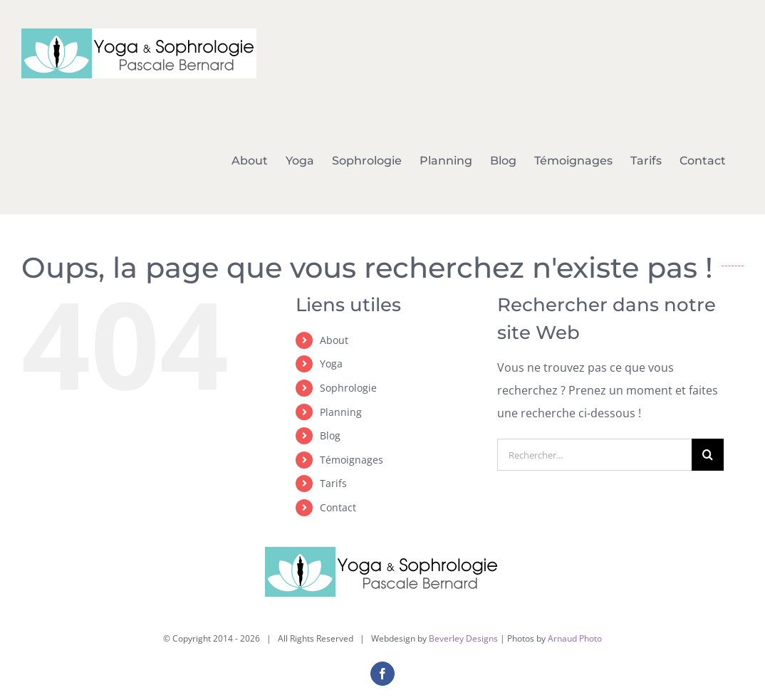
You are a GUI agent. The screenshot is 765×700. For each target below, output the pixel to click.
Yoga (331, 364)
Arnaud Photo (575, 638)
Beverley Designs (463, 638)
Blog (330, 435)
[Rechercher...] (594, 455)
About (334, 340)
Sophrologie (348, 388)
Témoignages (352, 460)
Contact (338, 507)
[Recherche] (708, 455)
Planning (341, 412)
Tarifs (333, 483)
